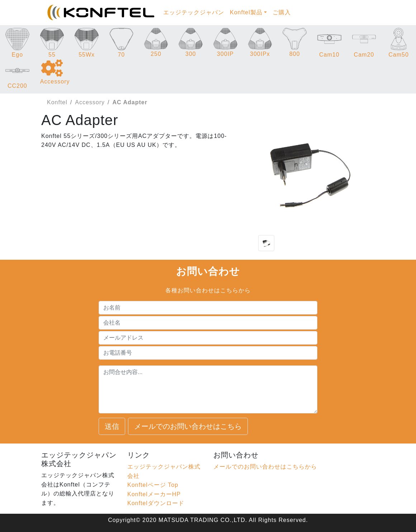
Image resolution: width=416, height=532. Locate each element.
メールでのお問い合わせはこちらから (265, 467)
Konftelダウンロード (156, 503)
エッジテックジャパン (194, 12)
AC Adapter (130, 102)
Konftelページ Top (153, 485)
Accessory (90, 102)
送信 (112, 426)
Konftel (57, 102)
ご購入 (282, 12)
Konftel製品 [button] (246, 12)
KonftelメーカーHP (154, 494)
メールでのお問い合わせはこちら (188, 426)
